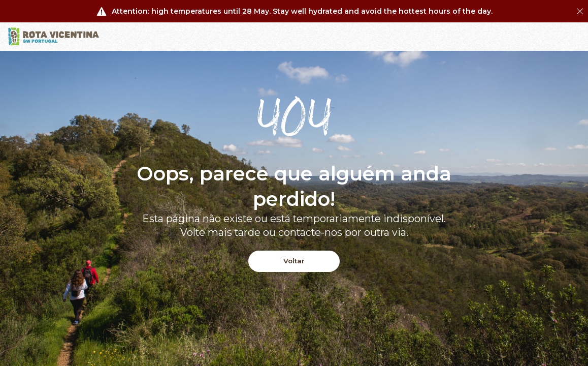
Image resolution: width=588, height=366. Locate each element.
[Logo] (54, 37)
